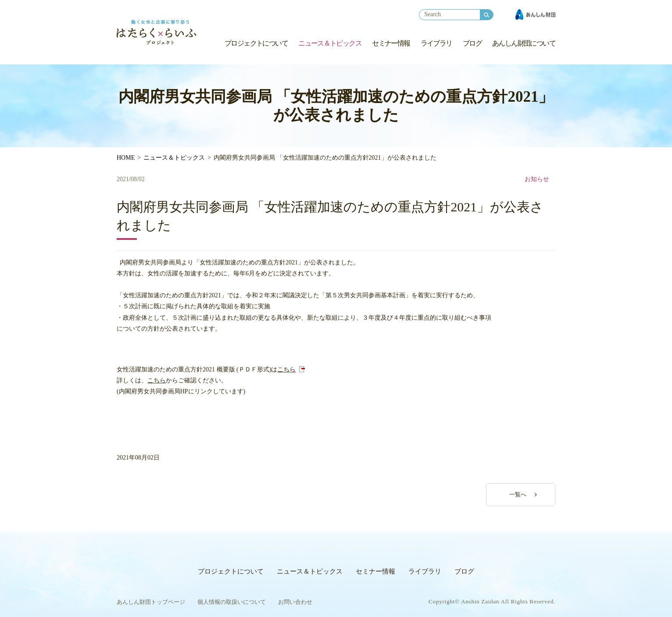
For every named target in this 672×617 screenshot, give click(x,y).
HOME (126, 158)
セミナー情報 (391, 43)
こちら (286, 369)
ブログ (472, 43)
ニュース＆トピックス (330, 43)
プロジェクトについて (256, 43)
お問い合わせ (295, 602)
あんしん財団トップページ (151, 602)
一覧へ (518, 494)
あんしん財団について (524, 43)
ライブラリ (436, 43)
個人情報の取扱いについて (232, 602)
